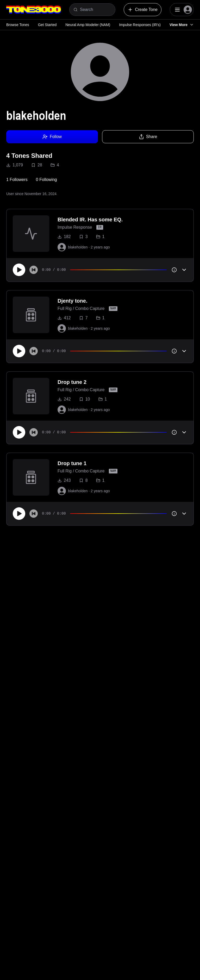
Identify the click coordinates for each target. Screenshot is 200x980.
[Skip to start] (34, 270)
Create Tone (143, 10)
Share (148, 137)
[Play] (19, 270)
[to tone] (31, 234)
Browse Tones (18, 25)
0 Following (46, 180)
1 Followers (17, 180)
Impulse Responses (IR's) (140, 25)
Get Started (47, 25)
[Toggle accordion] (184, 270)
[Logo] (34, 10)
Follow (52, 137)
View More (182, 25)
